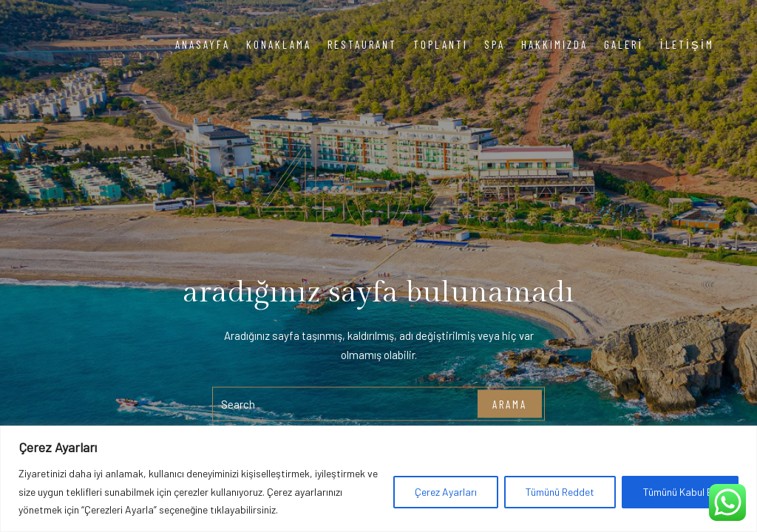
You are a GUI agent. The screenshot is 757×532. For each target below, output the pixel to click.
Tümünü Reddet (560, 492)
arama (510, 403)
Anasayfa (203, 44)
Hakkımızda (554, 44)
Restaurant (362, 44)
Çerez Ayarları (446, 492)
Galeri (624, 44)
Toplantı (441, 44)
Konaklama (279, 44)
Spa (495, 44)
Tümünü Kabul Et (680, 492)
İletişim (687, 44)
